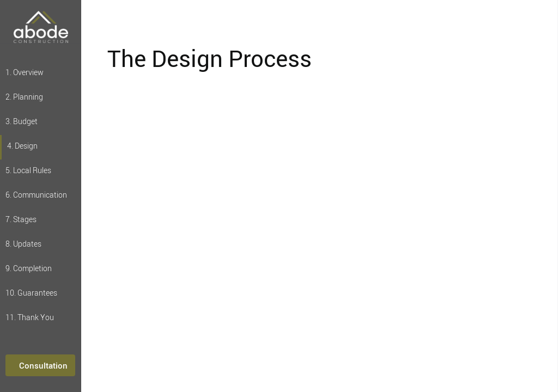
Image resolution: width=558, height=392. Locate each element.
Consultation (43, 365)
